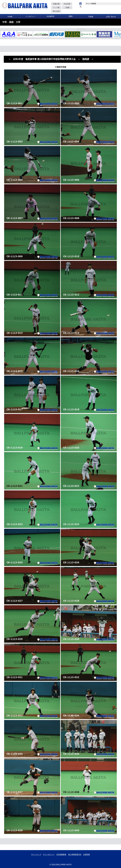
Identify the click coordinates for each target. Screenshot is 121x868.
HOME (10, 17)
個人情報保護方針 (75, 854)
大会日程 (67, 4)
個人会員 (56, 11)
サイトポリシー (49, 854)
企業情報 (86, 854)
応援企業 (56, 4)
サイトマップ (36, 854)
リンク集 (56, 7)
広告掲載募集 (61, 854)
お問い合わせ (111, 17)
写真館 (91, 17)
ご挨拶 (67, 7)
